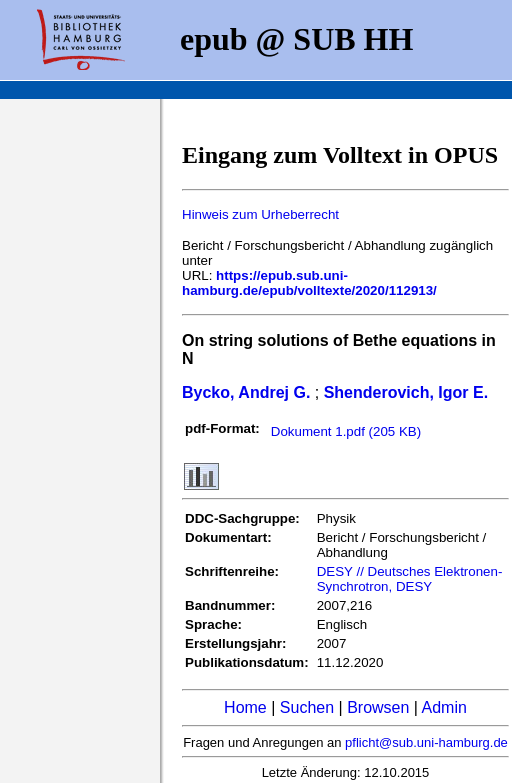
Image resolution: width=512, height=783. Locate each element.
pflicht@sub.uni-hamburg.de (426, 742)
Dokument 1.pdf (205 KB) (346, 431)
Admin (444, 707)
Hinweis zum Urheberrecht (260, 214)
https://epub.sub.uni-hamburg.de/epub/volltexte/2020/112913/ (309, 283)
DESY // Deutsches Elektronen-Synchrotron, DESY (410, 579)
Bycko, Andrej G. (246, 392)
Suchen (307, 707)
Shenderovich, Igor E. (406, 392)
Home (245, 707)
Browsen (378, 707)
